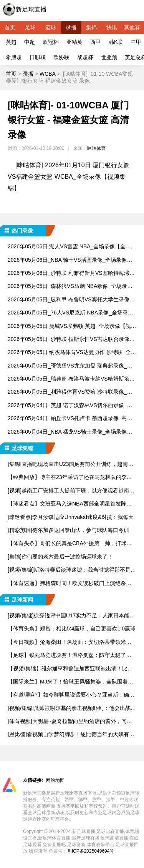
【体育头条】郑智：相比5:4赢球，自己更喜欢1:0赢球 (72, 629)
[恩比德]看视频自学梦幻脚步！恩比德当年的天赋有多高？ (71, 735)
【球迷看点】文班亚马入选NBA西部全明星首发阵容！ (67, 504)
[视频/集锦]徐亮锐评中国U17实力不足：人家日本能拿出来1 (71, 616)
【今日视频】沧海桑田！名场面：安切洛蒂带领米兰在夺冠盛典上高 (70, 643)
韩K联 (116, 42)
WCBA (47, 74)
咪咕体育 (96, 148)
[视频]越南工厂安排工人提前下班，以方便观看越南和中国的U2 (71, 491)
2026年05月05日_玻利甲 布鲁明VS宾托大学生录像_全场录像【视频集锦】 (70, 300)
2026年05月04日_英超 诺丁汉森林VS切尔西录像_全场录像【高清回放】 (70, 406)
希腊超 (14, 57)
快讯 (112, 27)
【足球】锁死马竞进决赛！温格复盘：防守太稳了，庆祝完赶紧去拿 (70, 656)
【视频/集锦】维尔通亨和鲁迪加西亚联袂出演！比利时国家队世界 (70, 669)
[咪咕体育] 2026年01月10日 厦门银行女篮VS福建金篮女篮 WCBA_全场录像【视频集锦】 (69, 177)
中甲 (136, 42)
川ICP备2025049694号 (91, 851)
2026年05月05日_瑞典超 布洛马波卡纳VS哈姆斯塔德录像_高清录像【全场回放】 (71, 379)
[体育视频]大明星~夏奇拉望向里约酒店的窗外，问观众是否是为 (70, 722)
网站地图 (55, 780)
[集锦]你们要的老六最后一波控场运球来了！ (60, 557)
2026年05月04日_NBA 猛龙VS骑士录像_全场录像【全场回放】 (67, 432)
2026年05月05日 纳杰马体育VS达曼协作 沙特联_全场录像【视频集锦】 (72, 353)
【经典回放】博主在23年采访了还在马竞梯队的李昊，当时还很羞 (67, 478)
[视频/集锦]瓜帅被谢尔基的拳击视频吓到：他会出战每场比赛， (72, 709)
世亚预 (109, 57)
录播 (71, 27)
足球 (30, 27)
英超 (11, 42)
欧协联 (61, 57)
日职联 (38, 57)
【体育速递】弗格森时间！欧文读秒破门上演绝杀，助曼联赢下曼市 (70, 584)
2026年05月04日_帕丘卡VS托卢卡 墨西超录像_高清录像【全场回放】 (70, 419)
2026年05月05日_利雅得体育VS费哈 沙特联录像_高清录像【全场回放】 (70, 392)
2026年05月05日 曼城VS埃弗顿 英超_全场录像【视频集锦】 (72, 327)
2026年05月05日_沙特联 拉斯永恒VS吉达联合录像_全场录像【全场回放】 (70, 340)
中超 (30, 42)
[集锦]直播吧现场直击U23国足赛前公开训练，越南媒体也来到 (70, 465)
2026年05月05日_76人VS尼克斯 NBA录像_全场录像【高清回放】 (70, 313)
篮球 (51, 27)
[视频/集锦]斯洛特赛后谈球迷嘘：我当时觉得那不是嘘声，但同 (72, 570)
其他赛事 (132, 29)
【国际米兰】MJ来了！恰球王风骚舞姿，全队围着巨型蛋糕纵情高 (70, 682)
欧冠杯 (51, 42)
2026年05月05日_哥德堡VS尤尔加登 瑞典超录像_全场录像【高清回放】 (70, 366)
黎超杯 (85, 57)
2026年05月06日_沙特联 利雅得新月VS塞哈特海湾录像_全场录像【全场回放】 (71, 274)
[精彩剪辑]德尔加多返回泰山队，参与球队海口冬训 (68, 530)
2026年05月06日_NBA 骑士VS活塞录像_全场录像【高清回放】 (67, 260)
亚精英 (74, 42)
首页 (10, 27)
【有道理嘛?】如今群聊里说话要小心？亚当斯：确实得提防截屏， (71, 695)
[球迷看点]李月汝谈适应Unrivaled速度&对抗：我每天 (71, 517)
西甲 (96, 42)
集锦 (91, 27)
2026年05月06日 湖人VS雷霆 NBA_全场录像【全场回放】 (69, 247)
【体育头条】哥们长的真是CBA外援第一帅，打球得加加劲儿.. (70, 544)
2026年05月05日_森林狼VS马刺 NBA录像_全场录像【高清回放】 (70, 287)
